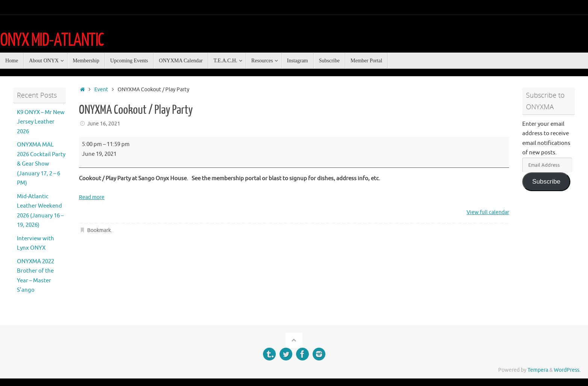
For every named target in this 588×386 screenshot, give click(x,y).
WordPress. (567, 370)
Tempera (538, 370)
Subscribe (546, 182)
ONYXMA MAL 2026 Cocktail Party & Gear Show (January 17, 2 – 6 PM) (41, 164)
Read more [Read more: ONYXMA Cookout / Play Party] (93, 197)
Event (101, 90)
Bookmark (99, 230)
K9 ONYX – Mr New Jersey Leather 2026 (41, 122)
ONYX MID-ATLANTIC (52, 40)
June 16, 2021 (104, 124)
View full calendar (486, 212)
